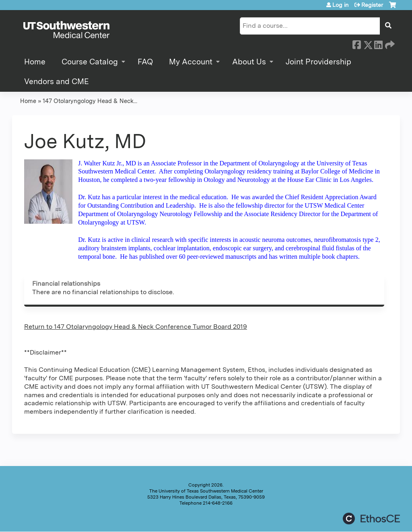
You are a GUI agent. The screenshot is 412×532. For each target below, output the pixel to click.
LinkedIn (378, 43)
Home (35, 62)
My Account (191, 62)
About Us (249, 62)
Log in (340, 5)
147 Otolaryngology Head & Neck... (90, 101)
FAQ (145, 62)
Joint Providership (318, 62)
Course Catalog (90, 62)
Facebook (356, 43)
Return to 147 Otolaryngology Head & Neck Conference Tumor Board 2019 (136, 327)
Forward (389, 43)
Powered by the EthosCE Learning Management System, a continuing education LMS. (371, 519)
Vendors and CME (57, 81)
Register (372, 5)
